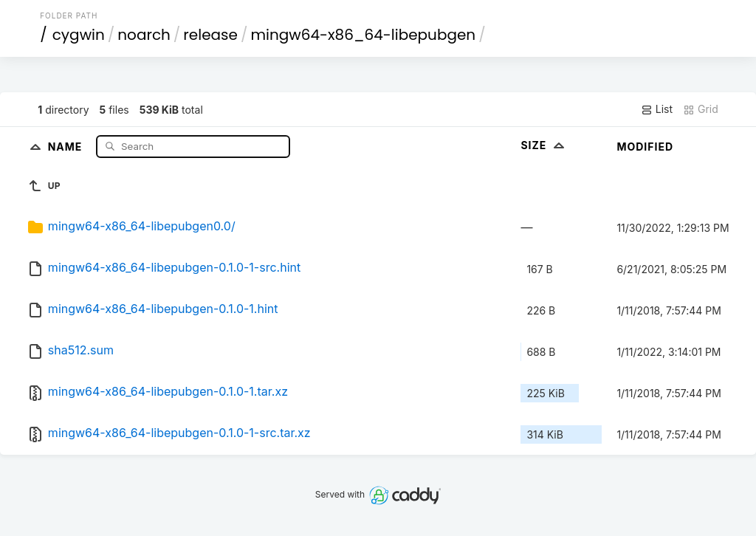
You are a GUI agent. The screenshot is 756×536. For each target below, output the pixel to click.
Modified (645, 147)
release (210, 35)
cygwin (79, 35)
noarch (144, 35)
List (657, 109)
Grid (701, 109)
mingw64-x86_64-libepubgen (363, 35)
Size (544, 145)
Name (67, 146)
